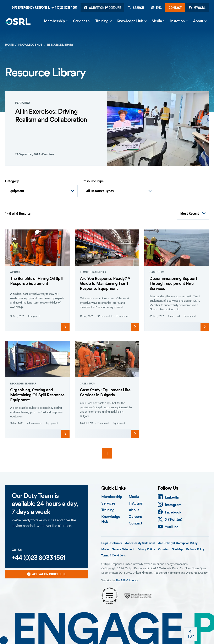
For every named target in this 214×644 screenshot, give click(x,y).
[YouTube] (168, 527)
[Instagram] (170, 505)
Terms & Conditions (113, 555)
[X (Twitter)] (170, 519)
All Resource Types (100, 191)
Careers (135, 517)
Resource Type (93, 181)
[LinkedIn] (168, 497)
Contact (136, 523)
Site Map (177, 549)
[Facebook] (170, 512)
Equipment (16, 191)
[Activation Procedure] (102, 8)
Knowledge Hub (130, 21)
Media (157, 21)
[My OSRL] (197, 8)
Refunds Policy (195, 549)
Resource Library (60, 45)
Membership (54, 21)
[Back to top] (191, 634)
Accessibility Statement (140, 543)
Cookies (163, 549)
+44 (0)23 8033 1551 (64, 8)
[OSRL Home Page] (18, 22)
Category (12, 181)
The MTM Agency (127, 580)
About (198, 21)
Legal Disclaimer (112, 543)
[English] (156, 8)
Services (80, 21)
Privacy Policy (146, 549)
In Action (177, 21)
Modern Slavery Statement (118, 549)
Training (102, 21)
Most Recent (190, 213)
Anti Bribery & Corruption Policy (178, 543)
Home (9, 45)
